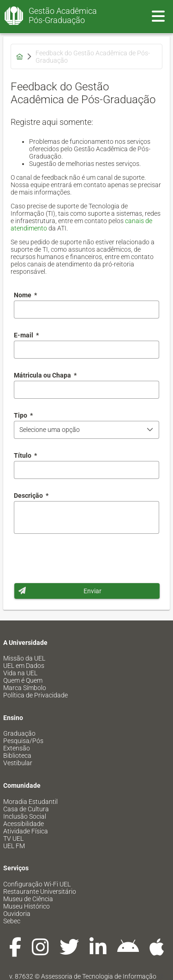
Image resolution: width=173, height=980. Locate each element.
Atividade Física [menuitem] (26, 831)
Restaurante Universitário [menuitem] (40, 891)
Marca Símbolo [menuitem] (25, 688)
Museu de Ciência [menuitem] (28, 899)
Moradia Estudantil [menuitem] (30, 802)
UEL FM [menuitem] (14, 846)
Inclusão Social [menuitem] (25, 816)
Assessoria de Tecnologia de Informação (99, 976)
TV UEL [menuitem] (13, 838)
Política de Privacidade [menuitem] (36, 695)
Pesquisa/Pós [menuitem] (23, 741)
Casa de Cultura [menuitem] (26, 809)
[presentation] (84, 558)
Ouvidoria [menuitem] (17, 914)
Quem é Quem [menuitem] (23, 680)
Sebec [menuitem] (12, 921)
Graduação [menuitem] (19, 733)
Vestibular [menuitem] (18, 763)
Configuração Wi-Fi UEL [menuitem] (37, 884)
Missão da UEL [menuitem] (24, 658)
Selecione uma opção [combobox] (50, 430)
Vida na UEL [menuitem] (20, 673)
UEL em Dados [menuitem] (24, 666)
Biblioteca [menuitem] (17, 756)
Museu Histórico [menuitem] (27, 906)
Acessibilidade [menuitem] (24, 824)
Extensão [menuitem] (17, 748)
